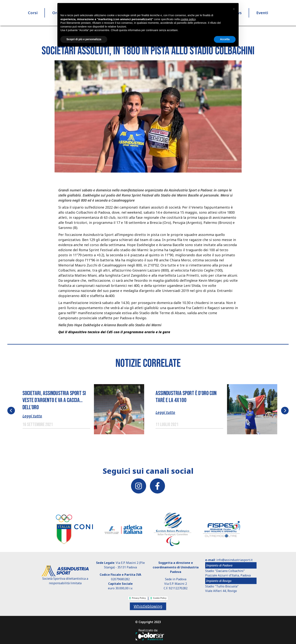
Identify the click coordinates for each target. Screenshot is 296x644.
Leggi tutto (32, 416)
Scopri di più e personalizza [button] (84, 39)
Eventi (262, 13)
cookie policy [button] (188, 19)
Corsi (33, 13)
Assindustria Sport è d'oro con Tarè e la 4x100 (186, 397)
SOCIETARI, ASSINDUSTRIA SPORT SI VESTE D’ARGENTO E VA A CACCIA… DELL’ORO (54, 400)
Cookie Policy (160, 598)
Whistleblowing (148, 606)
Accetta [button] (225, 39)
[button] (148, 116)
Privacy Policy (139, 598)
